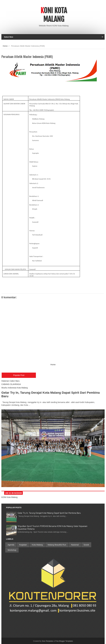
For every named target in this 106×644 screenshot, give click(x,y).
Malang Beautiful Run (57, 545)
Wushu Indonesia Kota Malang (14, 388)
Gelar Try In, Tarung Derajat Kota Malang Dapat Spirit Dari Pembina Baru (49, 513)
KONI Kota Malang (9, 497)
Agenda (11, 545)
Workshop (12, 550)
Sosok (86, 545)
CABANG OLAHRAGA (11, 384)
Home (5, 46)
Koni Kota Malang (54, 15)
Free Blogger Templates (64, 641)
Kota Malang (37, 545)
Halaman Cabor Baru (10, 381)
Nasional (75, 545)
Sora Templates (48, 641)
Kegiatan (23, 545)
